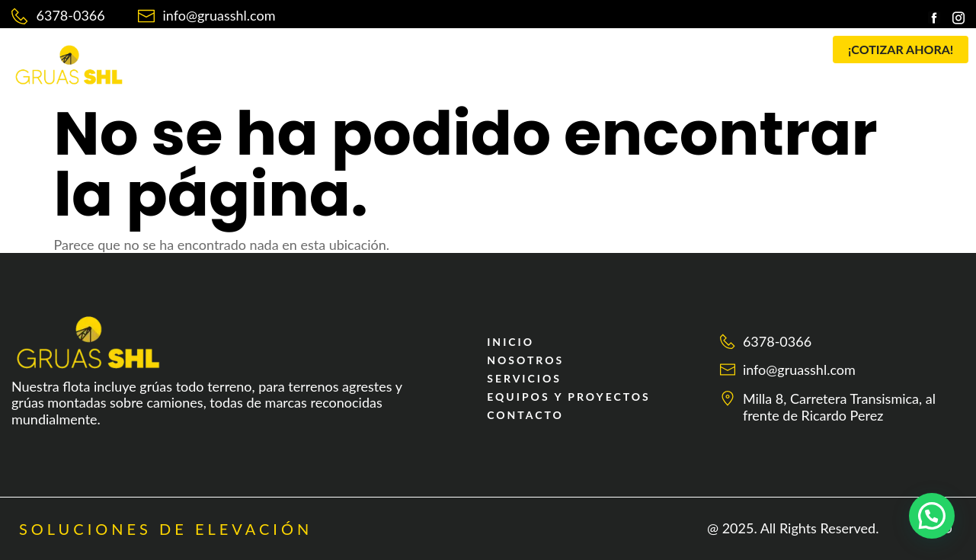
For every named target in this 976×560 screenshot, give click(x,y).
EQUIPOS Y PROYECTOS (556, 55)
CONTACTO (686, 55)
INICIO (251, 55)
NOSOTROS (331, 55)
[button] (426, 56)
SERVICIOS (422, 55)
